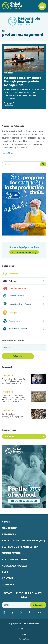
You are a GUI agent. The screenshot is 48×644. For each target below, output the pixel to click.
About (6, 522)
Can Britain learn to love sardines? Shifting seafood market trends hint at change (14, 416)
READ (9, 104)
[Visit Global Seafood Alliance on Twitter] (23, 612)
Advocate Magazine (15, 560)
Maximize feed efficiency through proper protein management (23, 81)
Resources (9, 534)
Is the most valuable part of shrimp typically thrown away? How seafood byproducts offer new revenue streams (15, 399)
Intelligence (7, 375)
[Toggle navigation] (42, 6)
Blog (5, 572)
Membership (10, 528)
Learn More (8, 153)
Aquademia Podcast (15, 566)
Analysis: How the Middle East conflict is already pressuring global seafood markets (14, 381)
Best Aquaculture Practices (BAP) (23, 541)
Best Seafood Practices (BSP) (20, 547)
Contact (8, 578)
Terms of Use (24, 639)
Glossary (8, 585)
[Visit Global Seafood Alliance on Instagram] (6, 612)
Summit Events (11, 553)
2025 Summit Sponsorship (24, 252)
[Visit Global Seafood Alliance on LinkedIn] (32, 612)
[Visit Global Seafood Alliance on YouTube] (41, 612)
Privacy (24, 634)
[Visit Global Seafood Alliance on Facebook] (15, 612)
